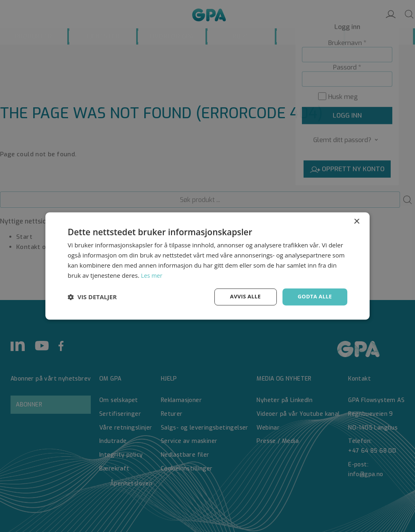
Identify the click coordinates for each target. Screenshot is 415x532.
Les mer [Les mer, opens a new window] (152, 275)
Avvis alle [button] (242, 297)
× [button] (356, 221)
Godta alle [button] (314, 297)
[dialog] (207, 266)
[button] (92, 297)
